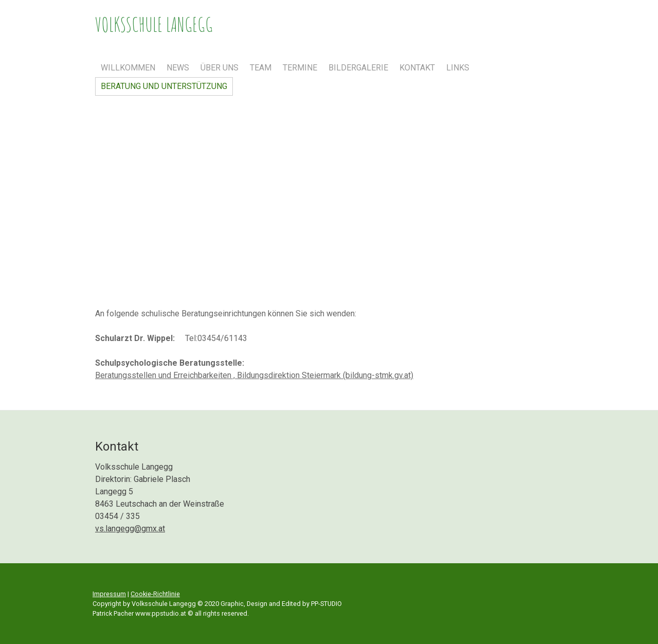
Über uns (220, 68)
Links (458, 68)
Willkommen (128, 68)
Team (261, 68)
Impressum (109, 594)
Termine (300, 68)
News (178, 68)
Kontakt (417, 68)
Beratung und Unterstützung (164, 86)
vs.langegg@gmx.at (130, 529)
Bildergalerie (358, 68)
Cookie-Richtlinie (155, 594)
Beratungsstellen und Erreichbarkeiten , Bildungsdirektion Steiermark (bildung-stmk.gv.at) (254, 375)
